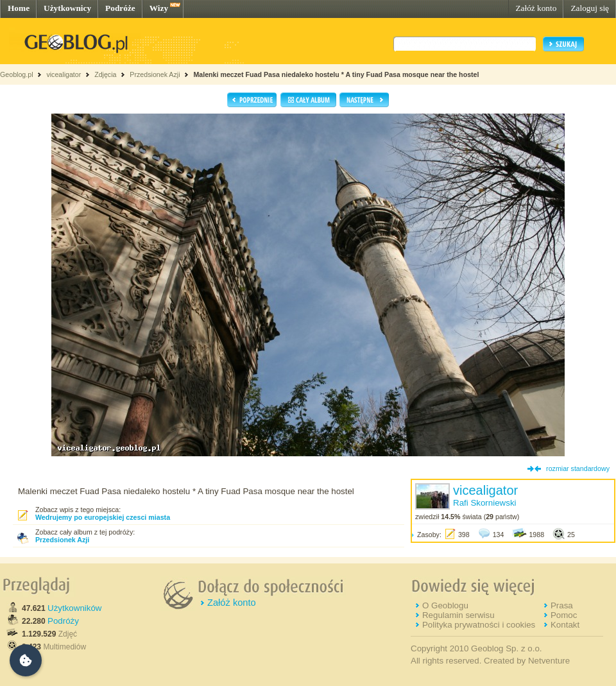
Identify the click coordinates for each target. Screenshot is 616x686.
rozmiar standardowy (578, 468)
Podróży (63, 621)
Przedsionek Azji (155, 74)
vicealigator (64, 74)
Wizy (159, 8)
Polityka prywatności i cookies (479, 625)
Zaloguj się (590, 8)
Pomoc (564, 615)
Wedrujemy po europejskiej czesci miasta (103, 517)
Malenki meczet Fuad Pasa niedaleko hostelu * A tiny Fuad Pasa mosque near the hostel (336, 74)
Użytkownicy (67, 8)
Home (19, 8)
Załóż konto (536, 8)
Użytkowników (74, 608)
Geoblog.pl (17, 74)
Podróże (120, 8)
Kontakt (565, 625)
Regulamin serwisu (458, 615)
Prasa (562, 605)
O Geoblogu (445, 605)
